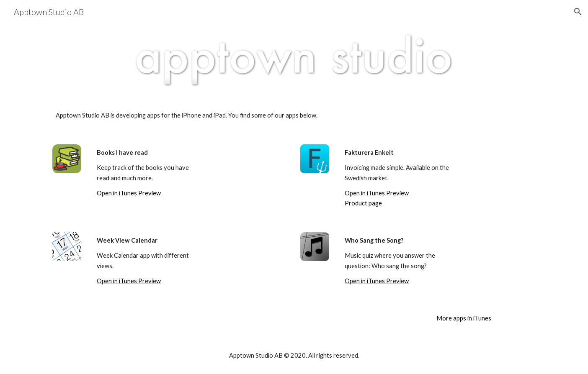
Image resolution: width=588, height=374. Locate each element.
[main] (294, 115)
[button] (578, 12)
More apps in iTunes (464, 318)
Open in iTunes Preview (129, 193)
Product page (363, 203)
